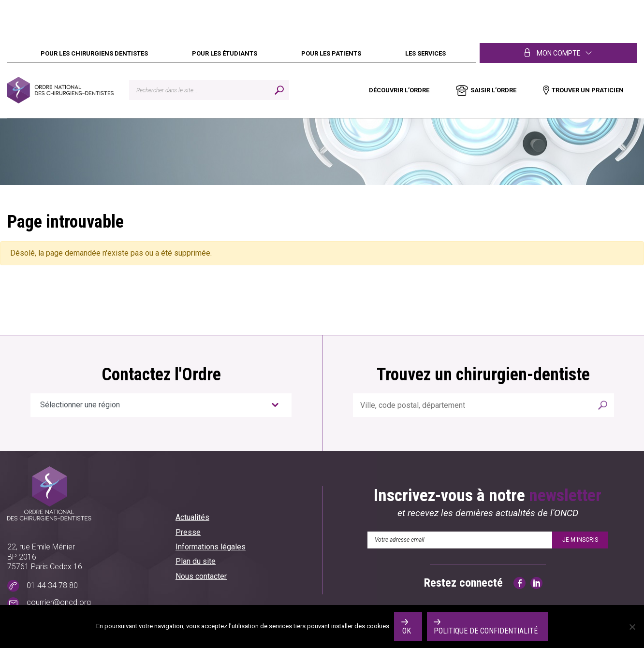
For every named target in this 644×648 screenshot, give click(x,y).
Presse (188, 532)
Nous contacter (201, 576)
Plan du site (196, 561)
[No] (632, 627)
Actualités (192, 517)
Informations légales (211, 547)
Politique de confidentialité (486, 631)
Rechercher (603, 405)
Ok (407, 631)
